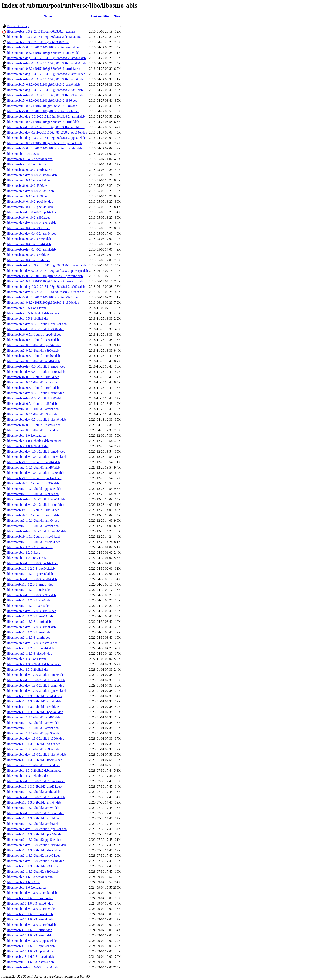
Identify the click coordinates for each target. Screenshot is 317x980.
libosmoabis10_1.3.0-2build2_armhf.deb (34, 818)
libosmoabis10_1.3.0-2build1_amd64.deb (34, 696)
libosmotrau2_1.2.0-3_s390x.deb (29, 606)
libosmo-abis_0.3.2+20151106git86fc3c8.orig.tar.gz (41, 31)
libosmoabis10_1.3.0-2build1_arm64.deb (34, 701)
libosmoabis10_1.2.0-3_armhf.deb (30, 632)
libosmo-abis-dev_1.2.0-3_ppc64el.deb (33, 563)
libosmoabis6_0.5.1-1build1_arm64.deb (33, 377)
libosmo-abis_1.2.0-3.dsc (24, 552)
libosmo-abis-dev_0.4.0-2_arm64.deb (32, 233)
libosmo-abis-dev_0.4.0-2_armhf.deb (31, 249)
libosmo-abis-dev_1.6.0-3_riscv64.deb (32, 967)
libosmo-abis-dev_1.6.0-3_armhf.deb (31, 925)
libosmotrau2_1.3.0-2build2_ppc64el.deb (34, 840)
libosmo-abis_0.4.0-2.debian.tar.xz (30, 159)
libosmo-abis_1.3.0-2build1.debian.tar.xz (34, 664)
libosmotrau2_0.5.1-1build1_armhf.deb (33, 409)
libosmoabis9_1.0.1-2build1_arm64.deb (33, 510)
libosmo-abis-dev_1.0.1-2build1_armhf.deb (36, 505)
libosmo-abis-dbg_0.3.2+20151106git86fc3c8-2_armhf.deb (46, 116)
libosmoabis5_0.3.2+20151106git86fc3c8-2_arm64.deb (44, 85)
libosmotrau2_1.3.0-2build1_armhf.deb (33, 728)
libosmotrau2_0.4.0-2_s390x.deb (29, 228)
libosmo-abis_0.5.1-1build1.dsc (28, 319)
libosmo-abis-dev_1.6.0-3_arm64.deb (32, 909)
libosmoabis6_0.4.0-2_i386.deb (28, 186)
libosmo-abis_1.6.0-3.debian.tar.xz (30, 877)
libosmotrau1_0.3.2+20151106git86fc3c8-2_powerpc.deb (45, 281)
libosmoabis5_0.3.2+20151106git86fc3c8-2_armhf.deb (43, 111)
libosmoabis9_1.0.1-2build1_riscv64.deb (34, 537)
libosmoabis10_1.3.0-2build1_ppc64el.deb (35, 712)
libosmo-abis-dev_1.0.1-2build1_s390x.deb (36, 473)
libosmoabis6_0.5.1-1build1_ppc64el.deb (34, 334)
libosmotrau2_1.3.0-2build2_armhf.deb (33, 824)
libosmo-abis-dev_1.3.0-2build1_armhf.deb (36, 685)
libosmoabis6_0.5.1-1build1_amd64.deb (34, 356)
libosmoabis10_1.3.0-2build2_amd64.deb (34, 786)
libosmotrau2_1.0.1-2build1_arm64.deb (33, 521)
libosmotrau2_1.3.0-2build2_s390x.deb (33, 872)
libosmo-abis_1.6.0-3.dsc (24, 882)
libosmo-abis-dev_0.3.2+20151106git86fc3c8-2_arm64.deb (46, 79)
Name (48, 16)
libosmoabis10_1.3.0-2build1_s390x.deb (34, 744)
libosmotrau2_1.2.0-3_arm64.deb (29, 622)
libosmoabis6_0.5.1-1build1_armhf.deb (33, 388)
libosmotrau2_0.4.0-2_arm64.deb (29, 244)
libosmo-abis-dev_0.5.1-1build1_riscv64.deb (37, 420)
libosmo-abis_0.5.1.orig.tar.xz (27, 308)
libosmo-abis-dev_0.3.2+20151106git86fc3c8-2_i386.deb (45, 95)
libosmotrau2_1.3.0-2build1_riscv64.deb (34, 765)
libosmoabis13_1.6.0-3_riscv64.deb (31, 957)
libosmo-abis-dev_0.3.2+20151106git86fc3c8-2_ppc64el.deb (47, 132)
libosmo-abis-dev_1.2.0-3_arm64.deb (32, 611)
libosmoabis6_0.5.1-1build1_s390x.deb (33, 340)
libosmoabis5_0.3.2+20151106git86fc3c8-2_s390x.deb (43, 297)
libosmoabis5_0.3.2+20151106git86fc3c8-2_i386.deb (42, 101)
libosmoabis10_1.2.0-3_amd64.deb (30, 584)
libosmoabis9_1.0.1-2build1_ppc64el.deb (34, 478)
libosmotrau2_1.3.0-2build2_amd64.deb (33, 792)
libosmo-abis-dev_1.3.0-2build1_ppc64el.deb (37, 691)
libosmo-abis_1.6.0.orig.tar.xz (27, 887)
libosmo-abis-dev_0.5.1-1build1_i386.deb (35, 398)
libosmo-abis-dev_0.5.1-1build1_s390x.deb (36, 329)
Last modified (101, 16)
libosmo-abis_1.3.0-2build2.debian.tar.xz (34, 770)
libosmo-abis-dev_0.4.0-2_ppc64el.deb (33, 212)
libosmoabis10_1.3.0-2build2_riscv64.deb (35, 850)
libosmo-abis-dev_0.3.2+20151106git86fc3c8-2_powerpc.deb (48, 271)
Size (117, 16)
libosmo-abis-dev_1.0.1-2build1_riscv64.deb (37, 531)
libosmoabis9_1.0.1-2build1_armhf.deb (33, 515)
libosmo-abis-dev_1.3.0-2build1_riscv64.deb (37, 755)
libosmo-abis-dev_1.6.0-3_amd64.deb (32, 893)
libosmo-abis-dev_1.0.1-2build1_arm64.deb (36, 499)
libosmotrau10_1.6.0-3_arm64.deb (30, 919)
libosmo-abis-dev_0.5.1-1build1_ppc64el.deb (37, 324)
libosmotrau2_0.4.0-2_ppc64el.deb (30, 207)
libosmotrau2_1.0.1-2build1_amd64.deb (33, 467)
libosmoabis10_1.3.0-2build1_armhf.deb (34, 707)
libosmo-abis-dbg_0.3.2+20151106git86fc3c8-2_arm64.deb (46, 74)
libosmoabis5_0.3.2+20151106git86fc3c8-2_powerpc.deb (45, 276)
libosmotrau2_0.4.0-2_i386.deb (28, 196)
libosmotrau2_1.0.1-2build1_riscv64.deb (34, 542)
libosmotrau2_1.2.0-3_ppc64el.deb (30, 574)
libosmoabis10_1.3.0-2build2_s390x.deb (34, 866)
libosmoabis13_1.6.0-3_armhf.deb (30, 930)
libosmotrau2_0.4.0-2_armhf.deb (29, 260)
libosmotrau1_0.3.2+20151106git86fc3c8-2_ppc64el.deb (44, 143)
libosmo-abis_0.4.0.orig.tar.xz (27, 164)
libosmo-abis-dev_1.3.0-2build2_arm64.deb (36, 797)
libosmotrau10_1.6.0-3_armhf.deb (30, 935)
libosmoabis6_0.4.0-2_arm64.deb (29, 239)
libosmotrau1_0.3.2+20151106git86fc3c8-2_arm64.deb (43, 69)
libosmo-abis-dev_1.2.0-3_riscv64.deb (32, 643)
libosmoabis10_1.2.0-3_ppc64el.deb (31, 568)
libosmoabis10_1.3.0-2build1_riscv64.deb (35, 760)
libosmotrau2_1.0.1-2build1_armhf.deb (33, 526)
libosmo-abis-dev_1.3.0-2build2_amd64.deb (36, 781)
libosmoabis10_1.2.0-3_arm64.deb (30, 616)
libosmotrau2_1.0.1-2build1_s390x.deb (33, 494)
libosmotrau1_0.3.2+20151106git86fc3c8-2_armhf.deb (43, 122)
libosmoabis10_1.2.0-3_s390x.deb (30, 600)
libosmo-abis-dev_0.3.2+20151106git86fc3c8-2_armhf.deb (46, 127)
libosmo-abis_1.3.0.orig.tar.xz (27, 659)
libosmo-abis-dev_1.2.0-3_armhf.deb (31, 627)
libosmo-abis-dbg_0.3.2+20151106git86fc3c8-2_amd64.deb (46, 58)
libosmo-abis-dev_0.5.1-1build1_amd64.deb (36, 366)
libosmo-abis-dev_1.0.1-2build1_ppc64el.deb (37, 457)
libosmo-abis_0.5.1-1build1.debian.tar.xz (34, 313)
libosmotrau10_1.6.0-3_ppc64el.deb (31, 951)
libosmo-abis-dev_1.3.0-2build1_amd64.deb (36, 675)
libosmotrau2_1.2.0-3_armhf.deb (29, 638)
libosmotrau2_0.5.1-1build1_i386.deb (32, 414)
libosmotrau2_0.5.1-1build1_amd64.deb (33, 361)
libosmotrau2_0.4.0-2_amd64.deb (29, 180)
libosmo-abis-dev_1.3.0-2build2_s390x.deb (36, 861)
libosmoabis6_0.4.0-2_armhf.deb (29, 255)
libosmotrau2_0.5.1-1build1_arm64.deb (33, 382)
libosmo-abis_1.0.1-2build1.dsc (28, 446)
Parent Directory (18, 26)
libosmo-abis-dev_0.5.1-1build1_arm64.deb (36, 372)
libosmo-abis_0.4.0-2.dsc (24, 154)
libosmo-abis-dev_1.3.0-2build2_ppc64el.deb (37, 829)
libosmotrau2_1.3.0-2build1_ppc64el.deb (34, 733)
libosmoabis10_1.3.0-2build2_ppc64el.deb (35, 834)
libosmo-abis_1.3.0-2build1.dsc (28, 669)
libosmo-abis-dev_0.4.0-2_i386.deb (30, 191)
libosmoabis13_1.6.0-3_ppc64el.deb (31, 946)
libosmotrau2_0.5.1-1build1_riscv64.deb (34, 430)
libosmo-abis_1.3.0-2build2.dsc (28, 776)
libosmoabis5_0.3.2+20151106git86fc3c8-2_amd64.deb (44, 47)
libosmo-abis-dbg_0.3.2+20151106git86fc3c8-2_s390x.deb (46, 287)
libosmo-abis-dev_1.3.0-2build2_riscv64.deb (37, 845)
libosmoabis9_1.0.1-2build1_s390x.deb (33, 483)
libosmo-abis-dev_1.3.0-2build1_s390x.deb (36, 739)
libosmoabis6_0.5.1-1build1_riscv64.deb (34, 425)
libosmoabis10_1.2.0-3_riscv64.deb (31, 648)
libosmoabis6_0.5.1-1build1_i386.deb (32, 404)
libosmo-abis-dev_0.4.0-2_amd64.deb (32, 175)
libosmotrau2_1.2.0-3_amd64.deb (29, 590)
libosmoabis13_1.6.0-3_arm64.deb (30, 914)
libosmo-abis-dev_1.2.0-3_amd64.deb (32, 579)
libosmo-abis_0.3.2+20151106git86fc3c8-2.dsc (38, 42)
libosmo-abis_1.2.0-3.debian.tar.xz (30, 547)
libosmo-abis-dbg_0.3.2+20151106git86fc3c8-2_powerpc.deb (48, 265)
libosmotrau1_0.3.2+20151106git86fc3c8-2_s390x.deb (43, 303)
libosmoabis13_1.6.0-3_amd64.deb (30, 898)
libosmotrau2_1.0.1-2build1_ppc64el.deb (34, 489)
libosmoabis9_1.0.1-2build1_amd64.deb (34, 462)
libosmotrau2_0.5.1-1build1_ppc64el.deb (34, 345)
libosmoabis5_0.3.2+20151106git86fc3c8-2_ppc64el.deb (44, 148)
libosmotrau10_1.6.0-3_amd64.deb (30, 903)
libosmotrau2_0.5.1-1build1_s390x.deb (33, 350)
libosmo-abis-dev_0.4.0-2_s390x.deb (31, 223)
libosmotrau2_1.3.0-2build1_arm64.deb (33, 723)
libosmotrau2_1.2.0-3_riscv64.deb (30, 654)
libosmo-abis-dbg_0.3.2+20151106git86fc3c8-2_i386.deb (45, 90)
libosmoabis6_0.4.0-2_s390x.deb (29, 217)
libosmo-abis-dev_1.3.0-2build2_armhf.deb (36, 813)
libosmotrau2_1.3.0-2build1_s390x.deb (33, 749)
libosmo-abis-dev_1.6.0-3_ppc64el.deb (33, 941)
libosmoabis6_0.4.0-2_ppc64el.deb (30, 202)
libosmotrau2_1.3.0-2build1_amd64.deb (33, 717)
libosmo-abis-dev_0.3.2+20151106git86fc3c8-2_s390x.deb (46, 292)
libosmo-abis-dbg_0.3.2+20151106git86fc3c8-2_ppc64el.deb (47, 138)
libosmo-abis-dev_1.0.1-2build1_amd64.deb (36, 451)
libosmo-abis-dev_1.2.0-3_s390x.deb (31, 595)
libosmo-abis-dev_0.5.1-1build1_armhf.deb (36, 393)
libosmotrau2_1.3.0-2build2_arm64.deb (33, 808)
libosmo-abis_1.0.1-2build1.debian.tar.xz (34, 441)
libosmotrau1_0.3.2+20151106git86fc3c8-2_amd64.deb (44, 53)
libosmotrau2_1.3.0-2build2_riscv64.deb (34, 856)
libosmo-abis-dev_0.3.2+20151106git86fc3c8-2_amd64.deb (46, 63)
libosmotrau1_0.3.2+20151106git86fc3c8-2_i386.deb (42, 106)
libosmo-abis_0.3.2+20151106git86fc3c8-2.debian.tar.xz (44, 37)
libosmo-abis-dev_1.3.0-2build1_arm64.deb (36, 680)
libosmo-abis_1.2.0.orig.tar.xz (27, 558)
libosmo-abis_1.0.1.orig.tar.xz (27, 435)
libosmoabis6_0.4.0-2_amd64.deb (29, 170)
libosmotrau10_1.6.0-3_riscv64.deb (30, 962)
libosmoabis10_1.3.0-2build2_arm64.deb (34, 802)
